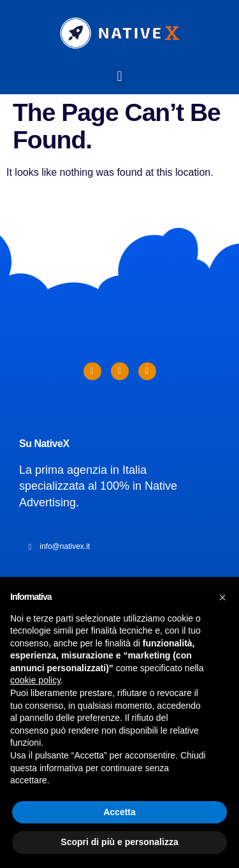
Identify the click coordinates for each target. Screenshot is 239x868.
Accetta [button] (119, 812)
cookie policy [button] (35, 680)
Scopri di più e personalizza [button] (119, 842)
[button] (119, 77)
